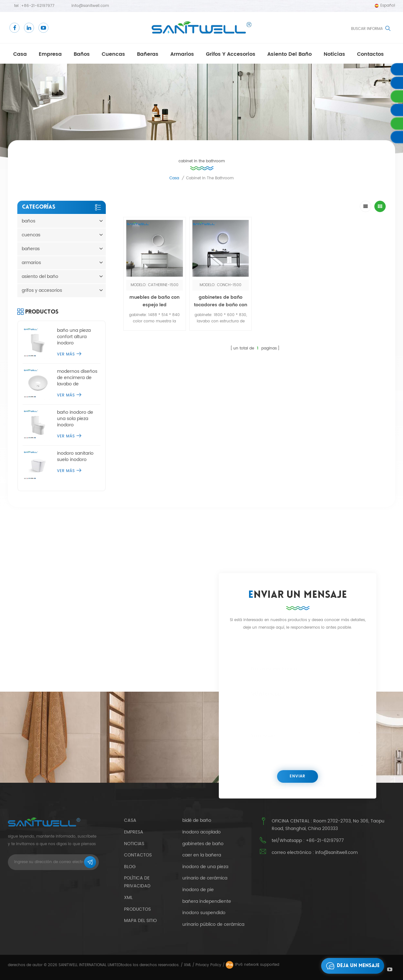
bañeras (148, 54)
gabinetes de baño (203, 844)
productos (137, 909)
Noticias (334, 54)
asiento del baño (289, 54)
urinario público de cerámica (213, 925)
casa (20, 54)
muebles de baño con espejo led (154, 301)
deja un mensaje (351, 966)
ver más (69, 354)
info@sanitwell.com (90, 6)
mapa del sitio (140, 921)
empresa (50, 54)
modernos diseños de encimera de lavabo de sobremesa (77, 378)
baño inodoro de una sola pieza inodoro (75, 419)
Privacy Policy (208, 965)
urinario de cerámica (205, 878)
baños (82, 54)
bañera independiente (207, 902)
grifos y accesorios (231, 54)
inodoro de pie (198, 890)
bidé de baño (197, 821)
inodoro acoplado (201, 832)
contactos (370, 54)
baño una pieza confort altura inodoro (74, 337)
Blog (130, 867)
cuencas (113, 54)
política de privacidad (137, 882)
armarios (182, 54)
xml (128, 898)
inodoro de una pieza (205, 867)
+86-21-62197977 (38, 6)
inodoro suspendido (204, 913)
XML (187, 965)
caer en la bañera (202, 855)
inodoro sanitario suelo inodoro (75, 457)
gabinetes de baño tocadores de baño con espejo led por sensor (221, 305)
